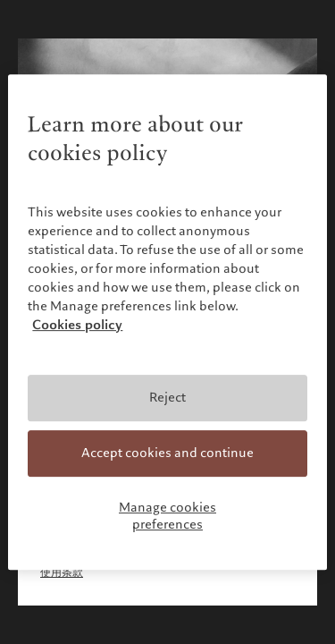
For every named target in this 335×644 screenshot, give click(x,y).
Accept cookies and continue (167, 453)
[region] (167, 322)
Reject (167, 398)
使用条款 (62, 572)
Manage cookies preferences (167, 516)
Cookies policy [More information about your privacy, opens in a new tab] (77, 326)
